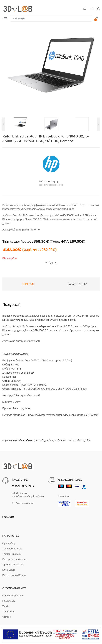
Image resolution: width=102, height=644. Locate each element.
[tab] (28, 284)
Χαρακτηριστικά (77, 284)
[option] (51, 71)
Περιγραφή (29, 284)
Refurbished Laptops (50, 182)
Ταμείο (6, 606)
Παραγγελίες (9, 601)
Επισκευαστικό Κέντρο (14, 575)
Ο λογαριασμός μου (13, 596)
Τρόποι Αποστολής (12, 549)
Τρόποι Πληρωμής (12, 554)
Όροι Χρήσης (9, 543)
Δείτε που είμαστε (23, 503)
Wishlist (6, 617)
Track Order (8, 612)
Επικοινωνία (9, 570)
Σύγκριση (52, 263)
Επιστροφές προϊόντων (14, 559)
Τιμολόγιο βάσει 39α (13, 565)
